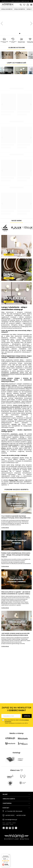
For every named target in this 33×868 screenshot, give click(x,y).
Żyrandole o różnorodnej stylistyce (19, 395)
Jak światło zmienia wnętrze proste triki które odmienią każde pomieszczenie (15, 634)
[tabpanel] (16, 23)
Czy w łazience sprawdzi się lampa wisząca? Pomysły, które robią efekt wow (16, 517)
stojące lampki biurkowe (21, 405)
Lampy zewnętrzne (20, 9)
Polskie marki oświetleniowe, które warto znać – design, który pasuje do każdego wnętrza (16, 555)
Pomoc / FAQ (13, 480)
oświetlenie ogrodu (16, 434)
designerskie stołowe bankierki (11, 407)
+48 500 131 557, (10, 815)
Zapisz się (27, 716)
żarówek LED (16, 424)
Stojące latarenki (13, 445)
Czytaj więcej (5, 528)
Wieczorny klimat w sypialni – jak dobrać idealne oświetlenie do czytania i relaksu (16, 593)
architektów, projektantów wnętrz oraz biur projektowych (16, 373)
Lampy (30, 9)
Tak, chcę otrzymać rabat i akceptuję (18, 722)
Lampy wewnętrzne (7, 9)
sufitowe (14, 385)
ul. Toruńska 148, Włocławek (14, 811)
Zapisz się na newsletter (16, 709)
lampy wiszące (6, 385)
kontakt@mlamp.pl (11, 820)
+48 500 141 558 (21, 815)
